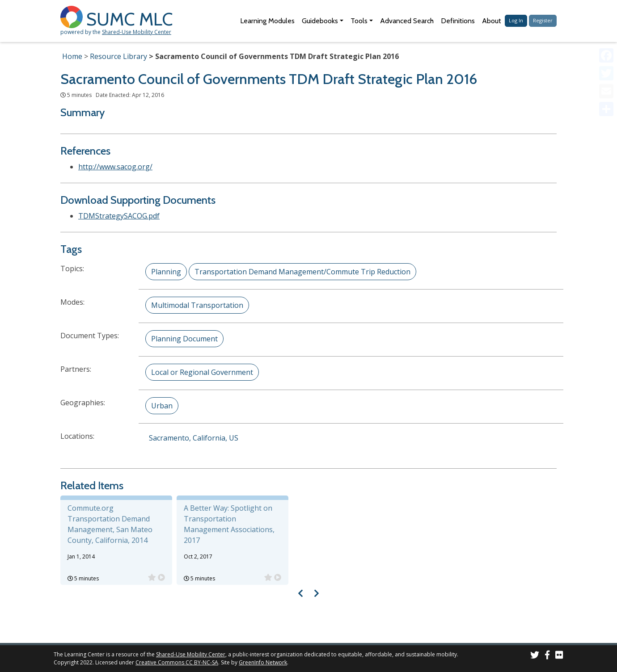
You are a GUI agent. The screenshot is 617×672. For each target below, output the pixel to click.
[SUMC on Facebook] (547, 656)
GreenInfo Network (263, 662)
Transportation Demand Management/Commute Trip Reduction (302, 272)
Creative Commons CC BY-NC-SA (177, 662)
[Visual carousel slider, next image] (316, 593)
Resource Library (118, 56)
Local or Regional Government (202, 372)
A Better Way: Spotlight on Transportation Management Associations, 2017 (229, 524)
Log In (516, 20)
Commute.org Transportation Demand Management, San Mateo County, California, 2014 (110, 524)
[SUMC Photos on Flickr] (559, 656)
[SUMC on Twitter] (535, 656)
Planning (166, 272)
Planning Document (184, 339)
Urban (162, 406)
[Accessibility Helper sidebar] (606, 11)
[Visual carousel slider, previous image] (301, 593)
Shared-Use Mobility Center (137, 32)
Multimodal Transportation (197, 305)
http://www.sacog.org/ (115, 167)
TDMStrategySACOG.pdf (119, 216)
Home (72, 56)
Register (543, 20)
